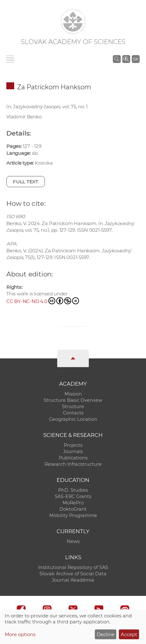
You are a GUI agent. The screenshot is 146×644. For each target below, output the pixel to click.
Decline (106, 634)
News (73, 541)
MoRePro (73, 503)
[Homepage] (73, 22)
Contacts (73, 413)
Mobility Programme (73, 515)
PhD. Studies (73, 490)
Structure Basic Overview (73, 400)
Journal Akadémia (73, 580)
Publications (73, 458)
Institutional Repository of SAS (73, 567)
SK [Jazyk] (136, 59)
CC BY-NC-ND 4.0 (43, 301)
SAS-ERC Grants (73, 496)
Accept (129, 634)
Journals (73, 451)
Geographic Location (73, 419)
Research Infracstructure (73, 464)
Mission (73, 394)
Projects (73, 445)
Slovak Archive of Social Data (73, 574)
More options (20, 634)
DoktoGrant (73, 509)
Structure (73, 407)
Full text (26, 182)
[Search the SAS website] (117, 59)
